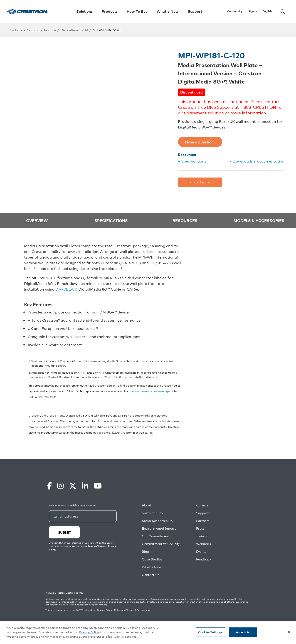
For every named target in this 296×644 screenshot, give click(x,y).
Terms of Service (136, 610)
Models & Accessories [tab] (259, 220)
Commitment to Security (161, 544)
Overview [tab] (37, 221)
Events (201, 551)
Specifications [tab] (111, 220)
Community (235, 11)
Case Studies (152, 559)
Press (200, 528)
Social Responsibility (158, 521)
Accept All (243, 632)
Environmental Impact (159, 528)
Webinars (203, 544)
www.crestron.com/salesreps (151, 391)
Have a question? (200, 142)
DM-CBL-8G (66, 289)
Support (202, 513)
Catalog (33, 30)
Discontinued (71, 30)
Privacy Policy (113, 610)
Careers (202, 505)
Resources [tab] (185, 220)
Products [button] (110, 11)
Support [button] (195, 11)
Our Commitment (155, 536)
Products (15, 30)
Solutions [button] (84, 11)
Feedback (204, 559)
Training (202, 536)
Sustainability (153, 513)
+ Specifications (192, 161)
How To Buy (137, 11)
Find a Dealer (200, 182)
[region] (148, 632)
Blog (145, 551)
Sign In (253, 11)
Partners (203, 521)
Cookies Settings (210, 632)
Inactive (50, 30)
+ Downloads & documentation (257, 161)
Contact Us (151, 575)
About (147, 505)
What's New (168, 11)
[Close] (289, 632)
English (267, 11)
